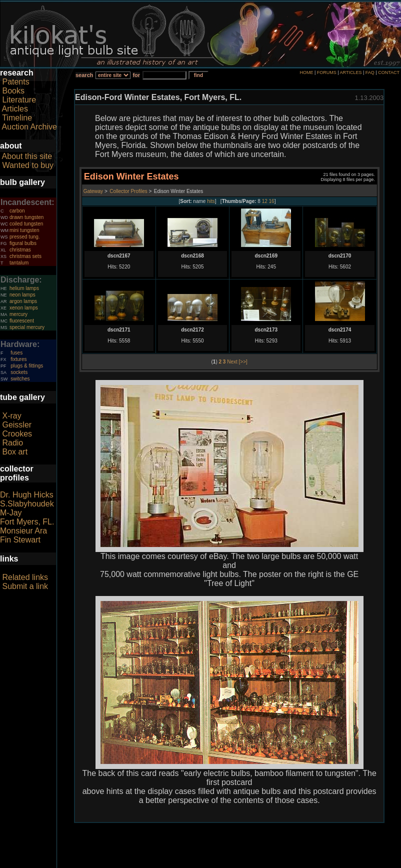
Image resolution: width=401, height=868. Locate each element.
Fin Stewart (20, 540)
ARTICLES (351, 72)
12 (265, 201)
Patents (15, 82)
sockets (19, 372)
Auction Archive (29, 127)
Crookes (17, 434)
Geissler (17, 425)
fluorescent (22, 321)
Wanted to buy (28, 165)
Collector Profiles (128, 191)
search (84, 75)
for (136, 75)
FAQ (370, 72)
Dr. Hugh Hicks (27, 495)
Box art (15, 452)
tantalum (19, 263)
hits (211, 201)
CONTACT (389, 72)
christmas (20, 250)
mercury (18, 314)
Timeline (17, 118)
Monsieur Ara (23, 531)
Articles (15, 109)
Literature (19, 100)
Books (13, 91)
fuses (16, 353)
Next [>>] (237, 362)
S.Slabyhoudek (27, 504)
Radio (12, 443)
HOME (306, 72)
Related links (25, 577)
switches (20, 379)
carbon (17, 211)
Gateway (93, 191)
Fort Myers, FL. (27, 522)
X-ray (11, 416)
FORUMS (327, 72)
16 (272, 201)
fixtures (18, 359)
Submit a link (25, 586)
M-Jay (11, 513)
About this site (27, 156)
